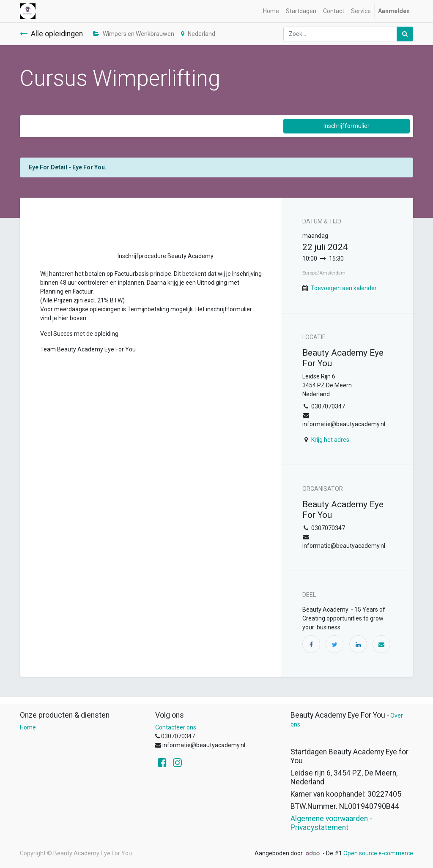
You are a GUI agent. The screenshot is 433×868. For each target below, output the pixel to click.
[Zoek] (405, 34)
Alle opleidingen (51, 34)
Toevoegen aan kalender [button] (344, 288)
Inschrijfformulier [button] (347, 126)
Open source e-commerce (378, 853)
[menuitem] (271, 11)
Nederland (198, 34)
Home (28, 727)
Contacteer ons (176, 727)
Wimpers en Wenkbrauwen (134, 34)
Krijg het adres (330, 440)
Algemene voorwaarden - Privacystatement (331, 823)
